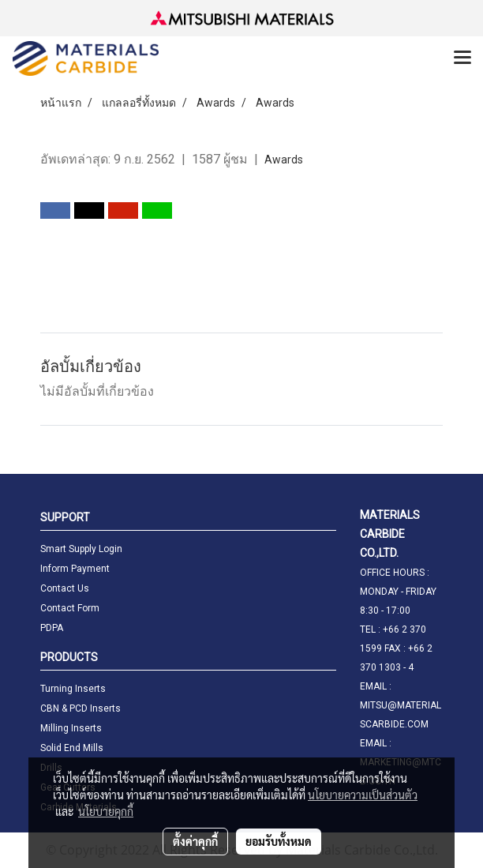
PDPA (52, 628)
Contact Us (65, 588)
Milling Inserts (71, 728)
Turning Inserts (73, 689)
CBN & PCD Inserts (80, 708)
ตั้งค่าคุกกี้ (195, 841)
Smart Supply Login (81, 549)
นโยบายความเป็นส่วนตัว (363, 795)
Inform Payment (75, 569)
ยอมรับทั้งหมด (279, 841)
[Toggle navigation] (462, 58)
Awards (284, 160)
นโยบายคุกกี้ (106, 811)
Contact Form (70, 608)
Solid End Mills (72, 748)
